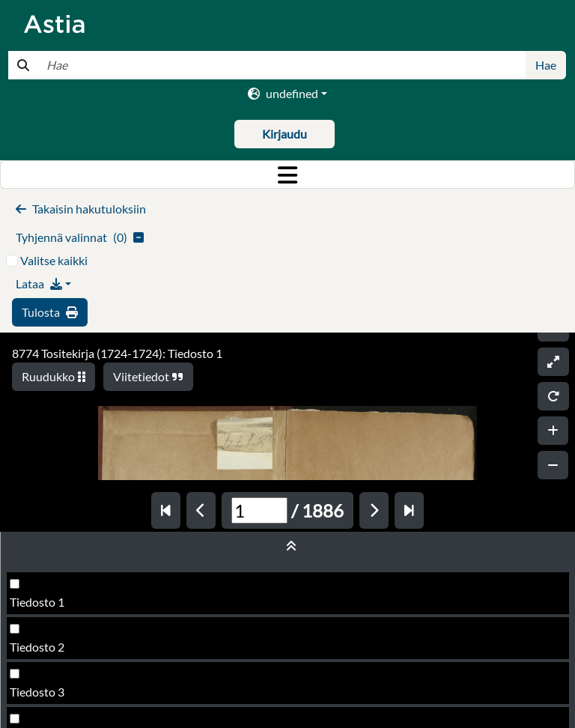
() (80, 237)
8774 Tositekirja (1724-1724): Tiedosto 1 (117, 353)
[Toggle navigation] (287, 175)
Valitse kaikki (54, 260)
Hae (546, 65)
